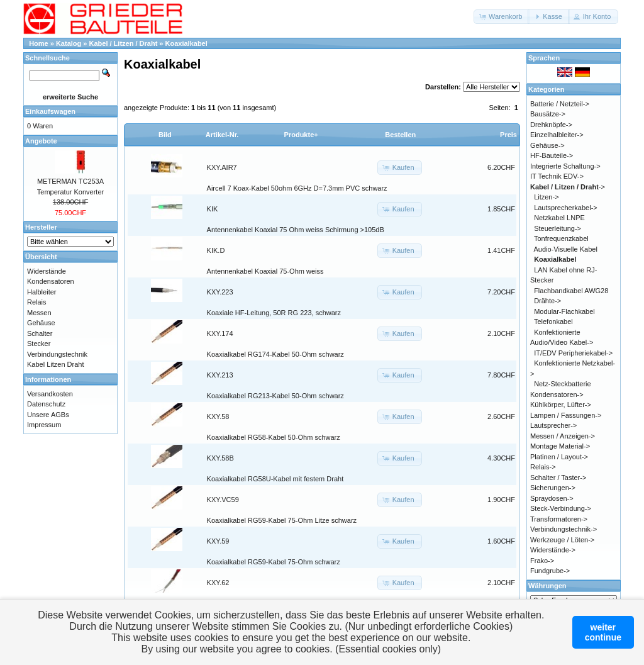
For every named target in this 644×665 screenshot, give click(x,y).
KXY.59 (218, 541)
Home (39, 43)
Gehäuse (41, 323)
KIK (213, 209)
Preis (508, 135)
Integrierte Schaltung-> (565, 166)
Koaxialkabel (186, 43)
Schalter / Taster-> (558, 478)
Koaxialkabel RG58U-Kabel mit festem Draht (275, 479)
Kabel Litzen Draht (56, 364)
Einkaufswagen (50, 111)
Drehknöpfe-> (551, 125)
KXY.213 (220, 375)
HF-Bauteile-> (552, 155)
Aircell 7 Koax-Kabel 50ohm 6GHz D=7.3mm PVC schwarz (297, 188)
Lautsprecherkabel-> (566, 208)
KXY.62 (218, 583)
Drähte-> (547, 301)
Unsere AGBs (48, 415)
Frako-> (542, 561)
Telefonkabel (553, 321)
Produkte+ (301, 135)
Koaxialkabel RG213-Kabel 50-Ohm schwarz (275, 396)
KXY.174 (220, 333)
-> (568, 187)
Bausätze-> (548, 114)
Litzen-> (546, 197)
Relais (37, 302)
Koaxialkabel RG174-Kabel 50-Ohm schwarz (275, 354)
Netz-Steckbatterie (562, 384)
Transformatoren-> (559, 519)
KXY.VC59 (223, 500)
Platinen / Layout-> (559, 457)
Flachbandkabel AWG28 (571, 291)
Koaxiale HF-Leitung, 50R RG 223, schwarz (274, 313)
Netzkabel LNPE (559, 218)
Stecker (39, 344)
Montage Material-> (560, 446)
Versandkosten (50, 394)
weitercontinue (603, 632)
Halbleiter (42, 292)
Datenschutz (46, 404)
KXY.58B (220, 458)
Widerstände (47, 271)
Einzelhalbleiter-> (557, 135)
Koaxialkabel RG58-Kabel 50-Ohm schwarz (274, 437)
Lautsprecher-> (553, 425)
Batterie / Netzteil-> (560, 104)
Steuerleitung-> (558, 228)
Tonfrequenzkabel (561, 238)
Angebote (41, 141)
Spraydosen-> (552, 498)
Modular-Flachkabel (564, 311)
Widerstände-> (553, 550)
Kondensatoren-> (557, 394)
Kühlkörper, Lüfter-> (561, 405)
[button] (502, 17)
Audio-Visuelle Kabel (566, 249)
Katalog (69, 43)
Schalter (40, 333)
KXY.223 (220, 292)
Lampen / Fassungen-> (566, 415)
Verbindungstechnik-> (563, 529)
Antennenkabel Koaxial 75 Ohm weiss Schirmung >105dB (296, 230)
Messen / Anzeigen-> (563, 436)
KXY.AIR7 (222, 167)
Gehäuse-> (547, 145)
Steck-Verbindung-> (561, 508)
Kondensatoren (51, 281)
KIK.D (216, 250)
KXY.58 (218, 416)
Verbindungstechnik (57, 354)
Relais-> (543, 467)
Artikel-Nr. (222, 135)
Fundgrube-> (550, 571)
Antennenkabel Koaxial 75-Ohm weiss (265, 271)
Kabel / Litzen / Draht (124, 43)
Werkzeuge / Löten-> (562, 540)
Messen (39, 313)
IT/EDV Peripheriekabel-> (573, 353)
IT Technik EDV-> (557, 176)
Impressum (44, 425)
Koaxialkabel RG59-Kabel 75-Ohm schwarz (274, 562)
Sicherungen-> (553, 488)
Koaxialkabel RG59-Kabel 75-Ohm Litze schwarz (282, 520)
